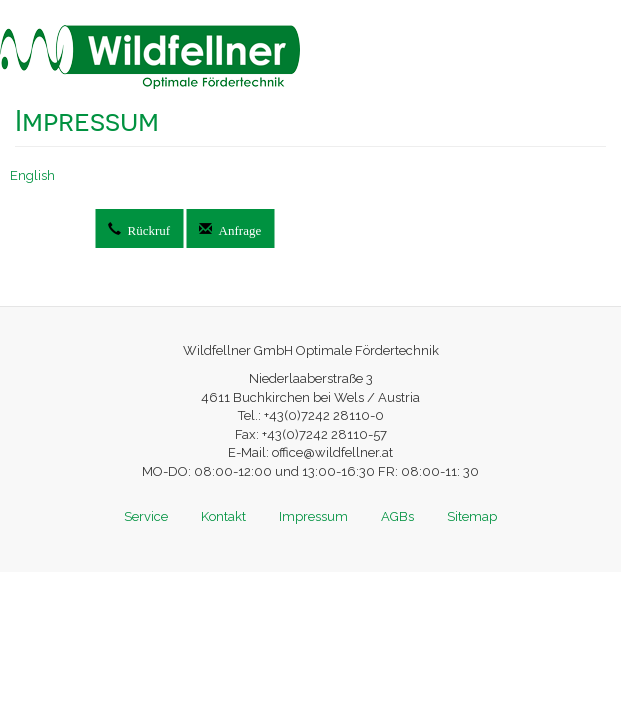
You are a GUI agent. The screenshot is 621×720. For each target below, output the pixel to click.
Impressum (313, 516)
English (32, 175)
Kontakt (223, 516)
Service (146, 516)
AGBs (397, 516)
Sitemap (472, 516)
